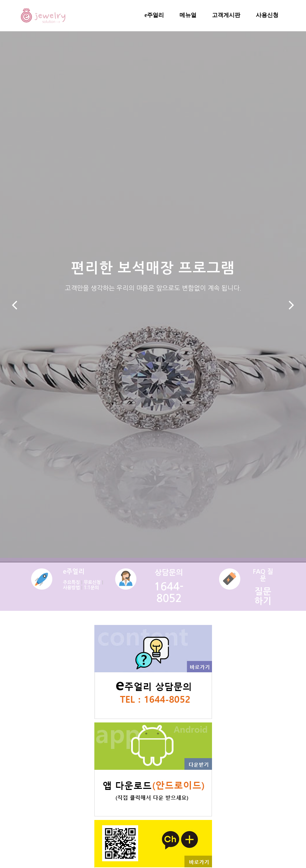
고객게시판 (226, 15)
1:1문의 (91, 588)
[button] (15, 305)
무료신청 (92, 582)
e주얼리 (154, 15)
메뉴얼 (188, 15)
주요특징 (71, 582)
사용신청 (267, 15)
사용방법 (71, 588)
